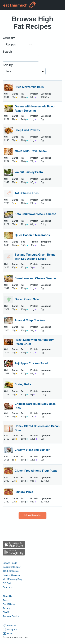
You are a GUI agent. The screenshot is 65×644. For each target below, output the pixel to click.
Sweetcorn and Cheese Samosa (36, 279)
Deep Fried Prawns (27, 130)
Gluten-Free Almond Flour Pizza (36, 471)
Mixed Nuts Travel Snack (31, 151)
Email (8, 633)
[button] (18, 45)
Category (9, 38)
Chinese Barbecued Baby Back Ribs (35, 406)
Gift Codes (8, 583)
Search (7, 52)
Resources (8, 587)
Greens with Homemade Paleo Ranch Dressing (35, 109)
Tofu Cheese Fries (27, 193)
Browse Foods (10, 563)
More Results (32, 515)
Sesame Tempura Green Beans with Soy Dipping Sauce (35, 257)
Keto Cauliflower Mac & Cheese (35, 214)
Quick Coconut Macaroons (32, 235)
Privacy (6, 608)
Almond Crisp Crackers (30, 321)
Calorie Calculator (12, 567)
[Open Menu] (59, 5)
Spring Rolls (23, 385)
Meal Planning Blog (12, 579)
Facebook (10, 625)
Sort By (8, 65)
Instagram (10, 629)
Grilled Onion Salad (28, 299)
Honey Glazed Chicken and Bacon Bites (37, 428)
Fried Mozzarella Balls (29, 87)
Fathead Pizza (24, 492)
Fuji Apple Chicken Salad (31, 364)
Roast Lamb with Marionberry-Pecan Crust (35, 342)
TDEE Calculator (11, 571)
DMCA (6, 612)
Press (6, 600)
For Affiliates (9, 604)
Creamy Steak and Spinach (32, 450)
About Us (7, 596)
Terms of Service (11, 616)
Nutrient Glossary (11, 575)
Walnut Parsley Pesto (29, 172)
